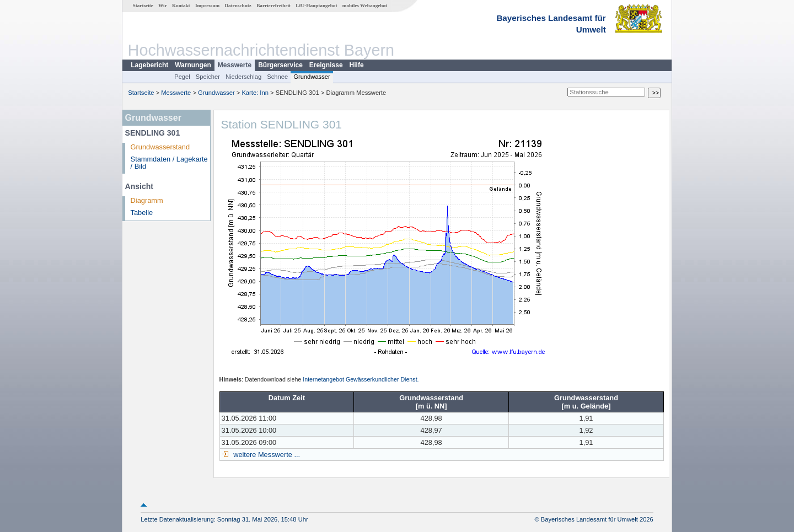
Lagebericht (149, 65)
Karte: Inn (255, 93)
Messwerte (235, 65)
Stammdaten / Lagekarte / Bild (169, 163)
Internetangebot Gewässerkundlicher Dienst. (361, 379)
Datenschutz (238, 6)
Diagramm (147, 200)
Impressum (207, 6)
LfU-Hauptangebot (316, 6)
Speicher (208, 77)
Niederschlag (243, 77)
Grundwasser (312, 77)
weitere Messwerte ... (266, 455)
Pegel (182, 77)
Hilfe (357, 65)
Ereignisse (326, 65)
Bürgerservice (280, 65)
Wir (163, 6)
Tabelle (142, 213)
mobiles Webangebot (365, 6)
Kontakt (181, 6)
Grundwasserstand (160, 147)
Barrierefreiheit (273, 6)
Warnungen (193, 65)
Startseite (143, 6)
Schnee (277, 77)
